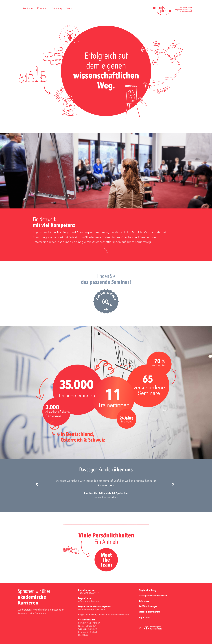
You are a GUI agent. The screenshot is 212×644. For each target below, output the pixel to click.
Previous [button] (38, 485)
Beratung (57, 9)
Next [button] (174, 485)
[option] (106, 489)
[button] (106, 251)
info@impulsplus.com (88, 602)
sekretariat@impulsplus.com (92, 610)
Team (69, 9)
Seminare (27, 9)
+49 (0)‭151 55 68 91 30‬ (89, 593)
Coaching (42, 9)
